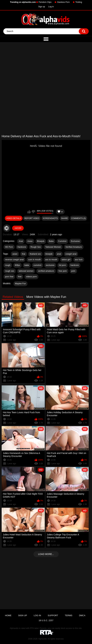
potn (73, 271)
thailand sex (35, 254)
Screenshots (50, 218)
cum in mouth (34, 260)
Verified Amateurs (74, 247)
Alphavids (42, 639)
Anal (21, 241)
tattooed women (26, 271)
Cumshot (62, 241)
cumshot (37, 265)
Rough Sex (36, 247)
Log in (51, 7)
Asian (30, 241)
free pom (63, 271)
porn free (9, 277)
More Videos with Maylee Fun (46, 297)
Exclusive (75, 241)
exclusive (50, 265)
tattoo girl (66, 260)
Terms (69, 615)
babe (27, 265)
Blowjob (41, 241)
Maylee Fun (21, 284)
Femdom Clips (45, 2)
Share (64, 218)
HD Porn (9, 247)
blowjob (49, 254)
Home (8, 615)
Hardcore (22, 247)
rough (8, 265)
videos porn (31, 277)
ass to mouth (51, 260)
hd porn (63, 265)
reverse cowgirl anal (15, 260)
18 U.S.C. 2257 (46, 620)
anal (59, 254)
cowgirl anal (71, 254)
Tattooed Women (53, 247)
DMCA (82, 615)
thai (24, 254)
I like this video (29, 212)
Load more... (46, 554)
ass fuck (79, 260)
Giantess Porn (63, 2)
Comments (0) (78, 218)
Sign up (42, 7)
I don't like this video (33, 212)
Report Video (32, 218)
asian (15, 254)
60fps (17, 265)
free (20, 277)
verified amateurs (46, 271)
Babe (51, 241)
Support (53, 615)
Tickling (79, 2)
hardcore (75, 265)
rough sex (10, 271)
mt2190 (18, 228)
